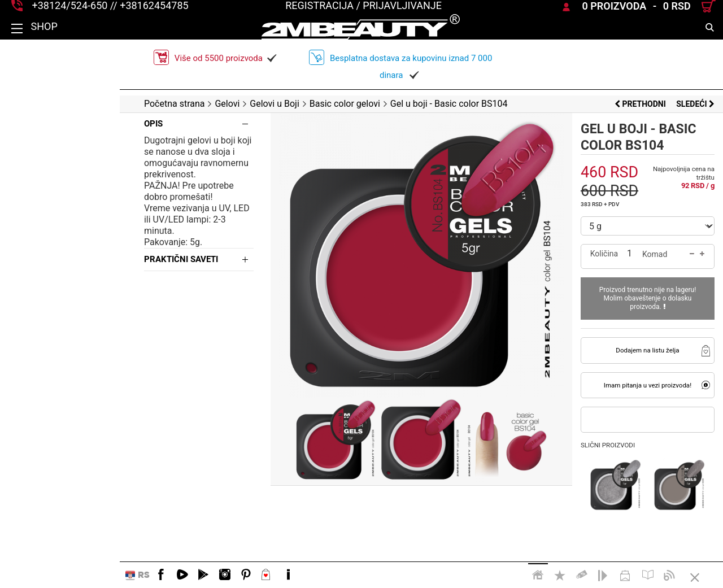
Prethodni (641, 104)
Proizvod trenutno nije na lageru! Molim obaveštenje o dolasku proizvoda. (633, 294)
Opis (34, 124)
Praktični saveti (61, 237)
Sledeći (695, 104)
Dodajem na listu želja (633, 342)
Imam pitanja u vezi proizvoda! (632, 377)
